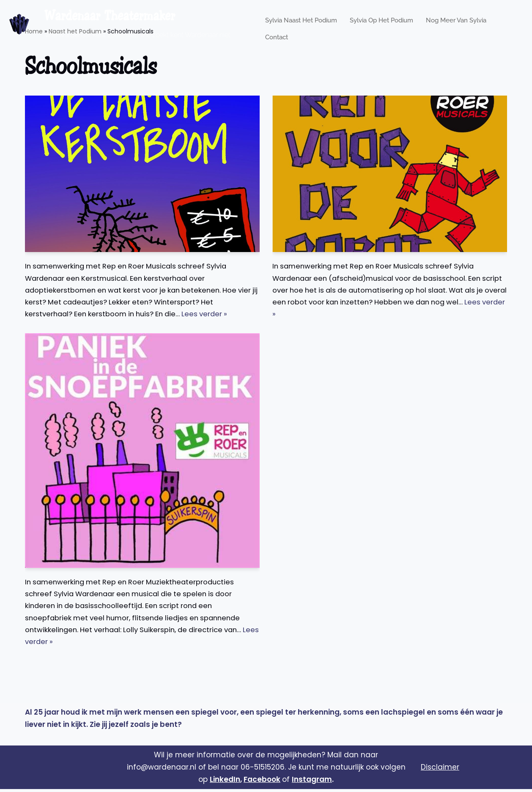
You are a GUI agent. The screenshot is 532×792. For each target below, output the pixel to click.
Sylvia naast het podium (301, 18)
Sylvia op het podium (381, 18)
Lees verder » (213, 315)
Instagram (312, 782)
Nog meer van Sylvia (456, 18)
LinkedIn (225, 782)
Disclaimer (440, 770)
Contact (277, 30)
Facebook (262, 782)
